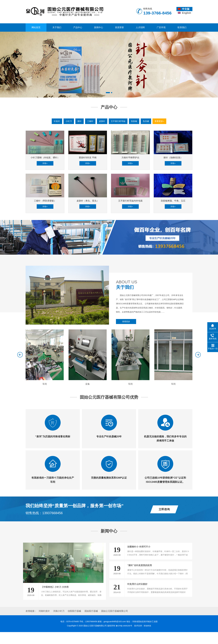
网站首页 (36, 27)
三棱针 (89, 121)
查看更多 (126, 333)
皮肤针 (102, 121)
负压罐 (147, 121)
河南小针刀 (59, 623)
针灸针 (55, 121)
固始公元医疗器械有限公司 (115, 623)
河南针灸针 (44, 623)
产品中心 (78, 27)
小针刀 (67, 121)
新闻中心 (99, 27)
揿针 (78, 121)
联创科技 (148, 638)
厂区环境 (161, 27)
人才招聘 (140, 27)
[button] (108, 93)
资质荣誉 (119, 27)
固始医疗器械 (91, 623)
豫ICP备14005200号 (124, 638)
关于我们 (57, 27)
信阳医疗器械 (74, 623)
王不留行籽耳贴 (118, 121)
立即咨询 (164, 520)
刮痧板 (135, 121)
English (184, 13)
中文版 (184, 9)
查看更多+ (161, 121)
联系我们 (182, 27)
